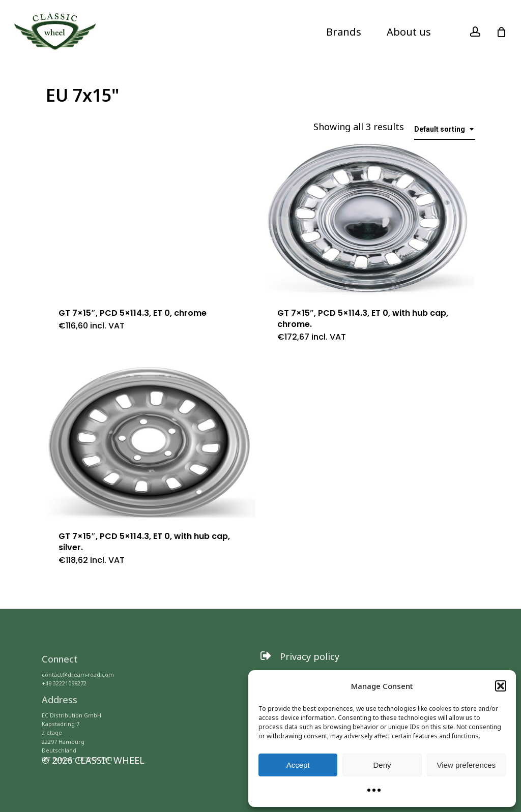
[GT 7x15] (151, 219)
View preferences (467, 765)
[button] (501, 686)
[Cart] (501, 32)
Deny (382, 765)
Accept (298, 765)
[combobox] (445, 129)
